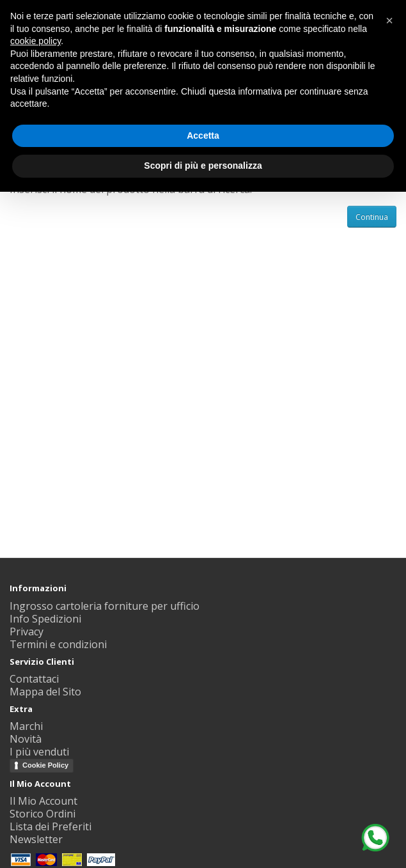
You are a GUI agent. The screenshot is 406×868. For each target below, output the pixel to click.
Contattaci (34, 679)
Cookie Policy (45, 765)
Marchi (26, 726)
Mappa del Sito (45, 692)
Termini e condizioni (58, 644)
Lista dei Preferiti (51, 826)
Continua (372, 217)
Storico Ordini (43, 814)
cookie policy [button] (35, 41)
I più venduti (39, 752)
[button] (389, 20)
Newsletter (36, 839)
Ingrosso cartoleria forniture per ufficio (105, 606)
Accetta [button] (203, 136)
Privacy (27, 632)
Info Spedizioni (45, 619)
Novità (26, 739)
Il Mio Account (43, 801)
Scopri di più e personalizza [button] (203, 166)
